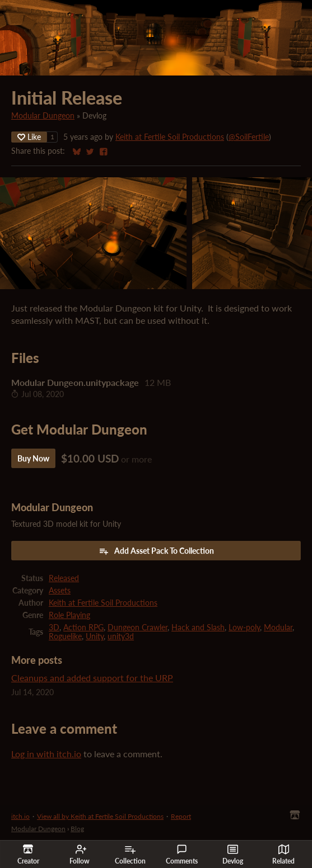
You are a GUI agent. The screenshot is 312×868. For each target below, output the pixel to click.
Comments (182, 855)
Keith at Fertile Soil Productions (170, 137)
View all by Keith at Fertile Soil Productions (100, 816)
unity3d (121, 636)
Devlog (233, 855)
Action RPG (83, 628)
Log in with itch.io (46, 754)
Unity (95, 636)
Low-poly (244, 628)
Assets (60, 591)
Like (29, 137)
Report (181, 816)
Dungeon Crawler (138, 628)
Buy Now (33, 458)
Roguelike (65, 636)
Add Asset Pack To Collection (156, 551)
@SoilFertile (249, 137)
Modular (278, 628)
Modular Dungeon (43, 116)
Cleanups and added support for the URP (92, 678)
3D (54, 628)
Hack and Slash (198, 628)
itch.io (20, 816)
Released (64, 578)
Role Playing (69, 615)
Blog (77, 829)
